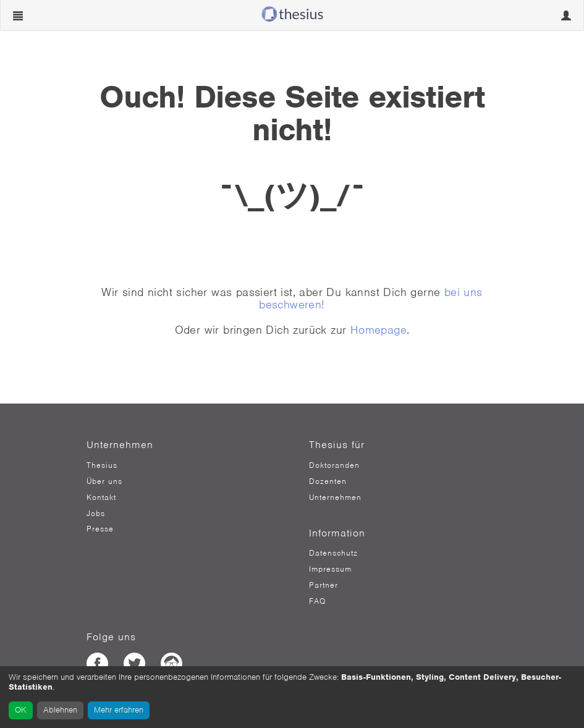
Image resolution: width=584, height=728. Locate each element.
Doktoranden (334, 465)
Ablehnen (60, 710)
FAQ (317, 601)
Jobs (96, 514)
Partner (324, 585)
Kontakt (101, 497)
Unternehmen (335, 497)
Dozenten (328, 481)
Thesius (102, 465)
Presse (100, 529)
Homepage (379, 330)
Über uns (104, 481)
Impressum (330, 569)
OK (21, 710)
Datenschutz (333, 553)
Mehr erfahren (119, 710)
